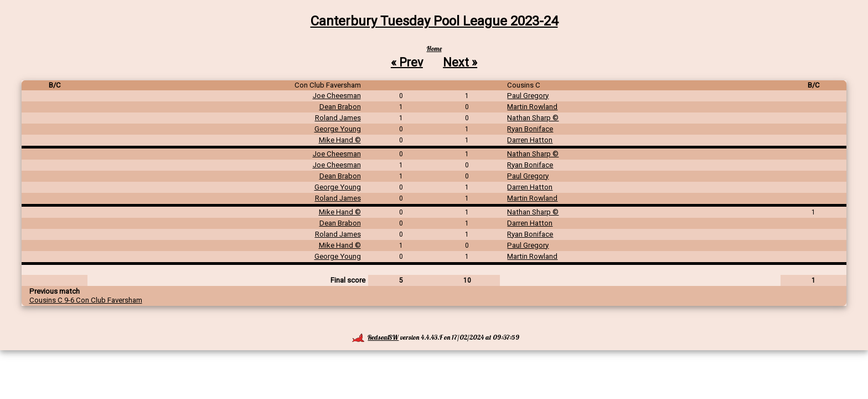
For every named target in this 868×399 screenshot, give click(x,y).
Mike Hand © (340, 140)
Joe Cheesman (337, 96)
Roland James (338, 118)
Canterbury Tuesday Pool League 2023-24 (434, 21)
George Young (338, 129)
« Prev (407, 62)
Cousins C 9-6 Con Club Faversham (86, 300)
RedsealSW (376, 337)
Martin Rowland (532, 107)
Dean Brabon (340, 107)
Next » (460, 62)
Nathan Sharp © (533, 118)
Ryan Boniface (530, 129)
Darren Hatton (530, 140)
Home (434, 48)
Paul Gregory (528, 96)
